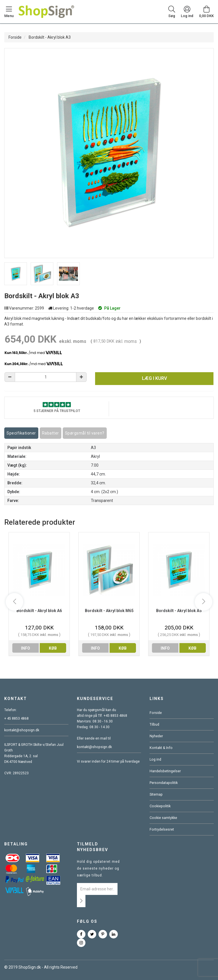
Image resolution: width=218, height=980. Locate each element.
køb (53, 648)
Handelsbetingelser (165, 771)
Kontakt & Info (160, 748)
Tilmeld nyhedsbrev (93, 847)
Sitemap (156, 794)
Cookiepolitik (160, 806)
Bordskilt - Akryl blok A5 (179, 611)
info (26, 648)
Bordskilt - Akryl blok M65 (109, 611)
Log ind (155, 759)
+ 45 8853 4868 (16, 718)
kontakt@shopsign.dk (21, 730)
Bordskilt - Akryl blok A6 (39, 611)
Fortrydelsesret (162, 829)
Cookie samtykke (163, 818)
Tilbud (154, 724)
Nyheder (156, 736)
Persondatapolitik (163, 783)
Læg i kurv (154, 378)
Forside (15, 37)
